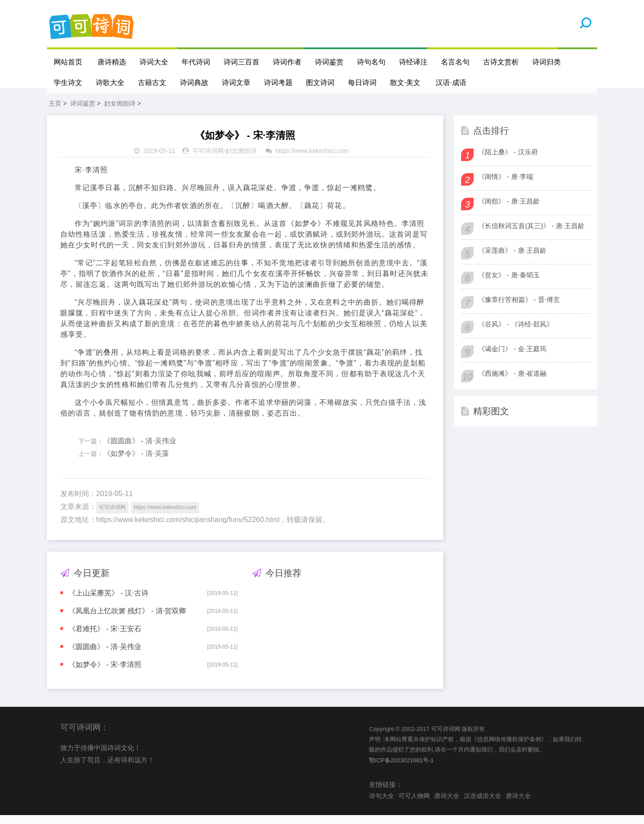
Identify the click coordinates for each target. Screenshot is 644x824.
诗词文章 (236, 83)
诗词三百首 (241, 62)
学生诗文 (68, 83)
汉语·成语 (451, 83)
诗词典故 (194, 83)
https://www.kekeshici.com (312, 160)
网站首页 (68, 62)
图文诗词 (320, 83)
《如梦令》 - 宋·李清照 (105, 673)
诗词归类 (547, 62)
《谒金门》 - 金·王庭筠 (512, 357)
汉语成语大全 (483, 804)
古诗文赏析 (501, 62)
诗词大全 (154, 62)
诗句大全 (381, 804)
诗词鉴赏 (329, 62)
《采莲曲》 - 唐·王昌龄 (512, 259)
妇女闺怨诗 (120, 112)
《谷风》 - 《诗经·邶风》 (516, 333)
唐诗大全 (447, 804)
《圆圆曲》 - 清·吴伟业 (140, 449)
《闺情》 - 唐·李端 (506, 185)
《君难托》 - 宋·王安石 (105, 637)
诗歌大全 (110, 83)
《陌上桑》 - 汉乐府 (508, 160)
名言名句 (455, 62)
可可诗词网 (208, 160)
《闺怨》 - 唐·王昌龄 (509, 210)
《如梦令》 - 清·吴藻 (136, 462)
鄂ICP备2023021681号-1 (401, 769)
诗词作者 (287, 62)
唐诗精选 (112, 62)
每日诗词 (362, 83)
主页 (55, 112)
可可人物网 (414, 804)
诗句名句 (371, 62)
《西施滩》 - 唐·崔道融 (512, 382)
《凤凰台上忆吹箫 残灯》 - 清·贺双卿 (127, 619)
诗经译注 (413, 62)
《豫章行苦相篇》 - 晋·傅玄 (519, 308)
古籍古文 (152, 83)
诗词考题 (278, 83)
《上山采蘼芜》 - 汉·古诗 (108, 601)
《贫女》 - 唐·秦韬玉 (509, 283)
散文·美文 (405, 83)
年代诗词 (196, 62)
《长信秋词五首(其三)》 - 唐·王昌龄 (531, 234)
